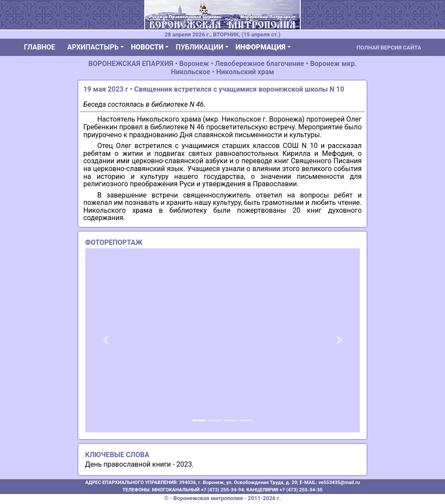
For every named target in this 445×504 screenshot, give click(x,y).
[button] (106, 340)
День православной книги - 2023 (139, 464)
